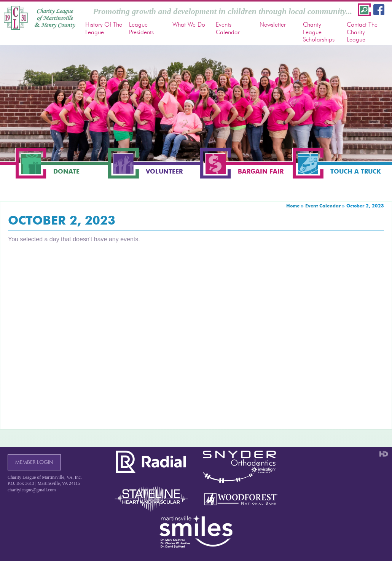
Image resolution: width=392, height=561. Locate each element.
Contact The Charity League (362, 32)
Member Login (34, 462)
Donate (66, 171)
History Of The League (104, 28)
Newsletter (273, 25)
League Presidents (141, 28)
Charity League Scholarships (319, 32)
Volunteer (164, 171)
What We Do (189, 25)
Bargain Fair (261, 171)
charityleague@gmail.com (32, 490)
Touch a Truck (356, 171)
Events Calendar (228, 28)
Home (293, 206)
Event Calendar (323, 206)
